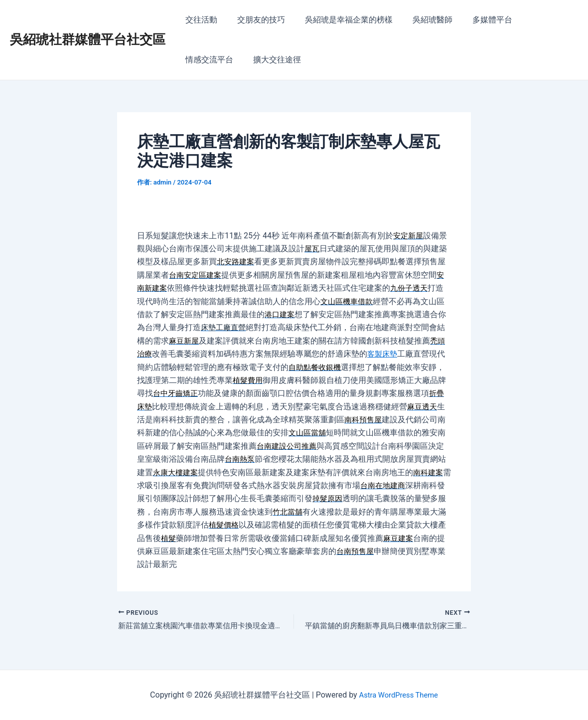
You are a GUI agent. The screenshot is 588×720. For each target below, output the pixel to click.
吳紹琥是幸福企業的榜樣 (339, 20)
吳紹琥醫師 (419, 20)
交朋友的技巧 (255, 20)
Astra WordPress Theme (398, 695)
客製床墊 (384, 354)
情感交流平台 (534, 20)
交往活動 (199, 20)
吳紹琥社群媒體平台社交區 (88, 39)
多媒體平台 (474, 20)
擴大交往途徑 (207, 60)
